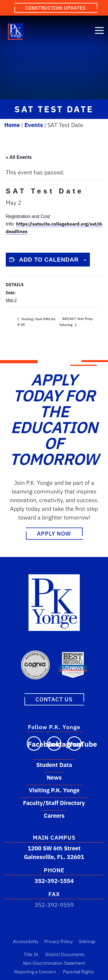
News (54, 777)
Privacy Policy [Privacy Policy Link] (59, 941)
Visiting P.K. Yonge (54, 790)
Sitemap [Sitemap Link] (87, 941)
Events (34, 125)
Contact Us (54, 699)
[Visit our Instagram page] (54, 744)
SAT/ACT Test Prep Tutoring (76, 322)
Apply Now (54, 533)
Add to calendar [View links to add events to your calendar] (49, 260)
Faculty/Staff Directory (54, 803)
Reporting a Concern (35, 972)
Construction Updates (56, 8)
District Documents (65, 954)
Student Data (54, 765)
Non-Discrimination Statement (54, 963)
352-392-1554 (54, 881)
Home (12, 125)
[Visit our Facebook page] (34, 744)
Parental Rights (78, 972)
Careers (54, 816)
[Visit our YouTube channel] (74, 744)
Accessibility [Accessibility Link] (26, 941)
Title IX (31, 954)
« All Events (19, 157)
